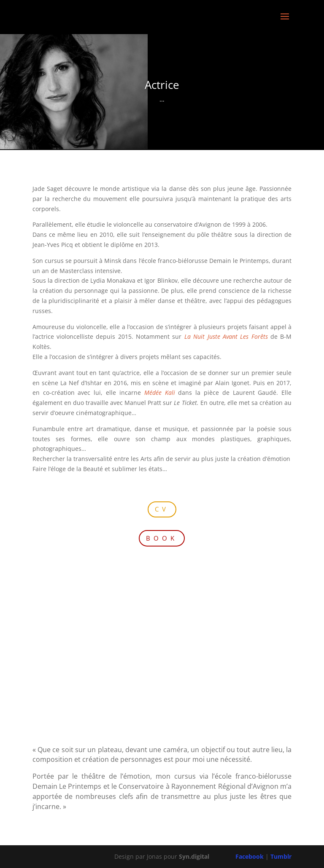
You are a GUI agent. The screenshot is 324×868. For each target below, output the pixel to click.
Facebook (250, 856)
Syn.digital (194, 856)
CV (162, 509)
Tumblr (281, 856)
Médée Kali (160, 392)
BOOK (162, 538)
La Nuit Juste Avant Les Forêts (226, 336)
